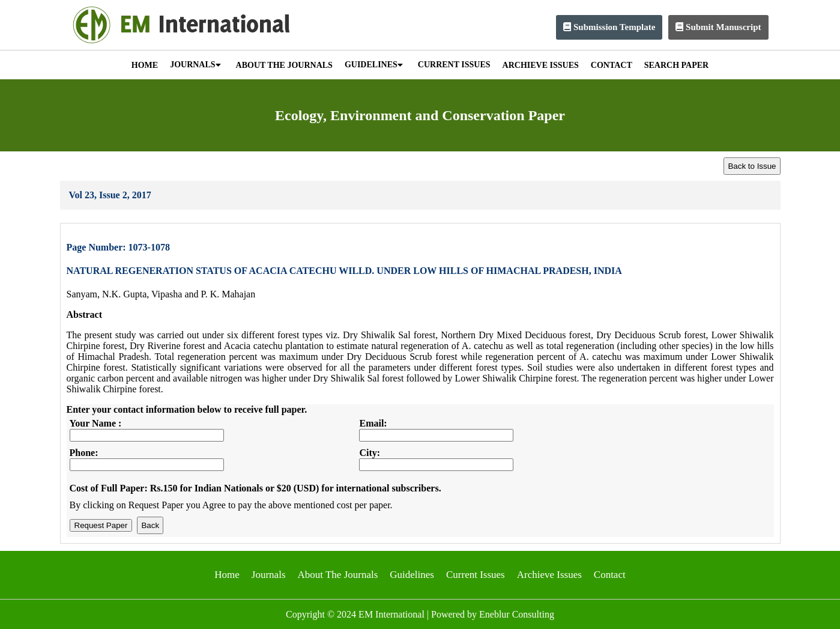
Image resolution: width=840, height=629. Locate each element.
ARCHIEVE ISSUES (541, 65)
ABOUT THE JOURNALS (284, 65)
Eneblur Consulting (517, 614)
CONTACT (612, 65)
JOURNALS (195, 65)
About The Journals (338, 575)
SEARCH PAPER (676, 65)
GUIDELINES (374, 65)
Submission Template (609, 27)
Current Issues (476, 575)
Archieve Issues (549, 575)
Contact (610, 575)
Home (227, 575)
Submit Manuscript (718, 27)
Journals (269, 575)
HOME (145, 65)
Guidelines (412, 575)
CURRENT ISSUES (454, 65)
